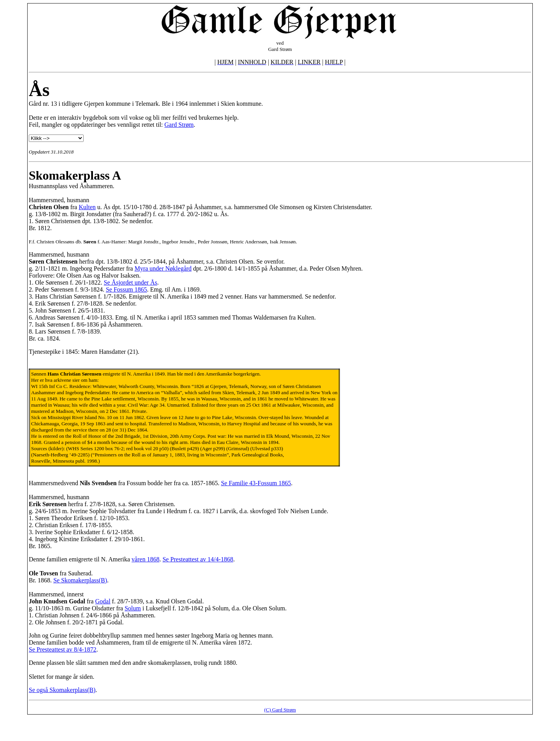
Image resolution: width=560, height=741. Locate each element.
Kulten (87, 207)
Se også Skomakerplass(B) (62, 690)
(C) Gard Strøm (280, 710)
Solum (133, 608)
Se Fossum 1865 (126, 289)
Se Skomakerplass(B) (80, 580)
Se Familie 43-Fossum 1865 (256, 483)
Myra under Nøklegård (163, 268)
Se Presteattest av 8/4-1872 (63, 649)
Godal (103, 601)
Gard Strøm (179, 125)
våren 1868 (145, 559)
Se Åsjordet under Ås (130, 282)
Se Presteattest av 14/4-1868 (198, 559)
